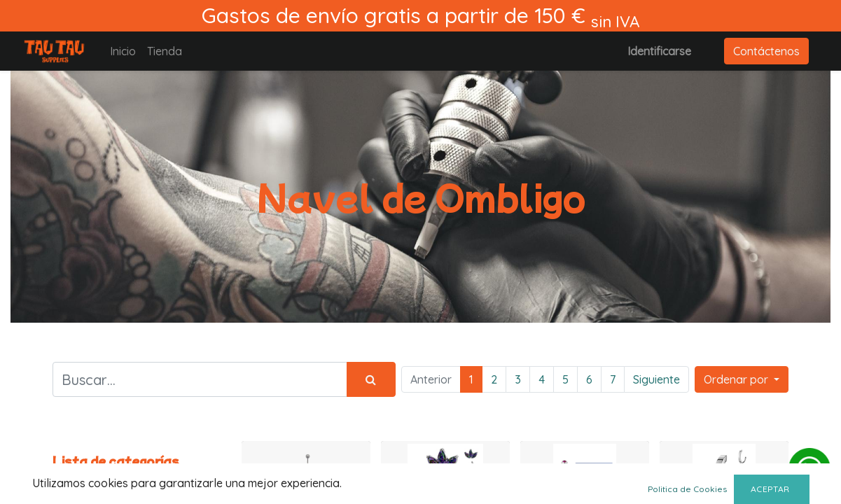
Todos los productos (105, 478)
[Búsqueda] (371, 379)
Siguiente (656, 379)
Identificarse (659, 51)
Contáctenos (766, 51)
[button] (742, 379)
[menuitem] (123, 51)
